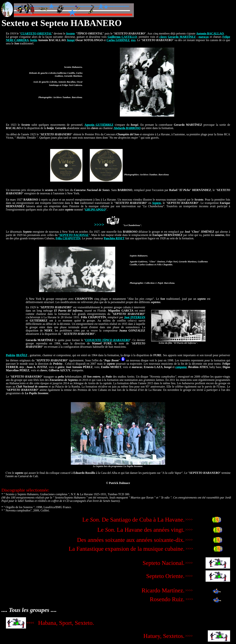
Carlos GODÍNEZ (118, 40)
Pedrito (11, 355)
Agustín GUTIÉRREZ (99, 125)
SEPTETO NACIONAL (74, 235)
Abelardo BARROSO (127, 128)
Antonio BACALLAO (210, 33)
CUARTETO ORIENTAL (36, 33)
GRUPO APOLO (95, 210)
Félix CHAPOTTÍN (68, 238)
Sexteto (70, 33)
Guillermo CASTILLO (122, 37)
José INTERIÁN (135, 317)
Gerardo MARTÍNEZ (182, 37)
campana (181, 367)
